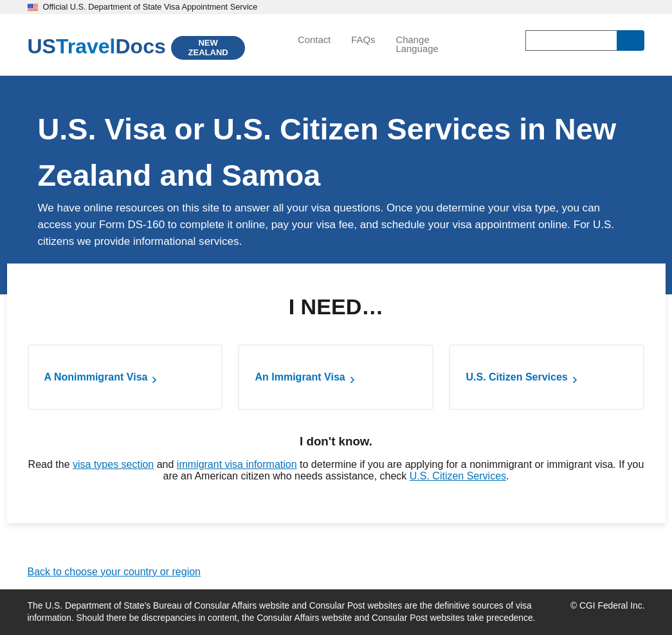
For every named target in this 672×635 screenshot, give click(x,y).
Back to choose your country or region (114, 572)
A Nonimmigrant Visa (96, 377)
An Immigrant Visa (300, 377)
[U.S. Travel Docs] (97, 46)
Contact (314, 40)
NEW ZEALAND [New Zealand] (208, 48)
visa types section (113, 464)
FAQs (363, 40)
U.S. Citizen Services (516, 377)
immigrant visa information (237, 464)
